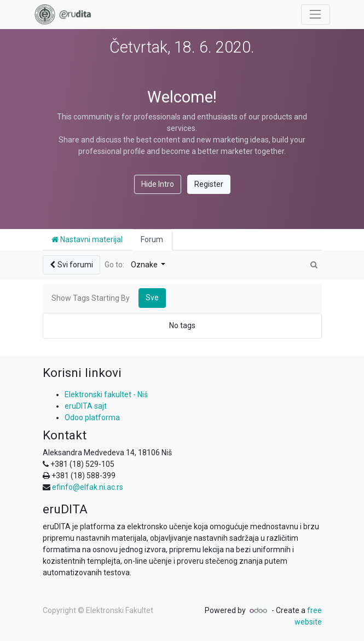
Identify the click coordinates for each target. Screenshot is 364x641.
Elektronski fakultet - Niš (106, 394)
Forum (152, 239)
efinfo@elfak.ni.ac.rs (88, 487)
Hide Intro (158, 184)
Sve (152, 297)
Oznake (145, 265)
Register (209, 184)
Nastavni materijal (87, 239)
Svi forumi (71, 265)
